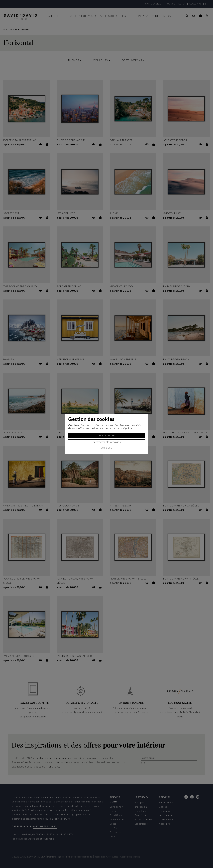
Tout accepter (107, 435)
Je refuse (107, 448)
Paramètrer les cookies (106, 442)
